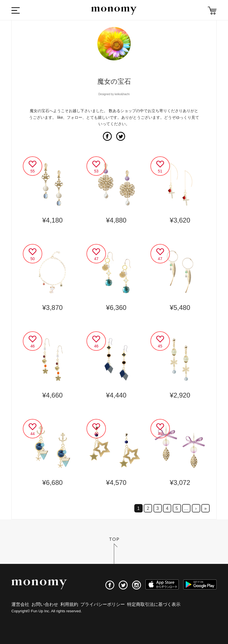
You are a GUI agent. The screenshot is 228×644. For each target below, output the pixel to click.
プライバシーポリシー (103, 604)
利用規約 (69, 604)
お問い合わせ (45, 604)
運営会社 (20, 604)
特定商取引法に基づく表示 (154, 604)
